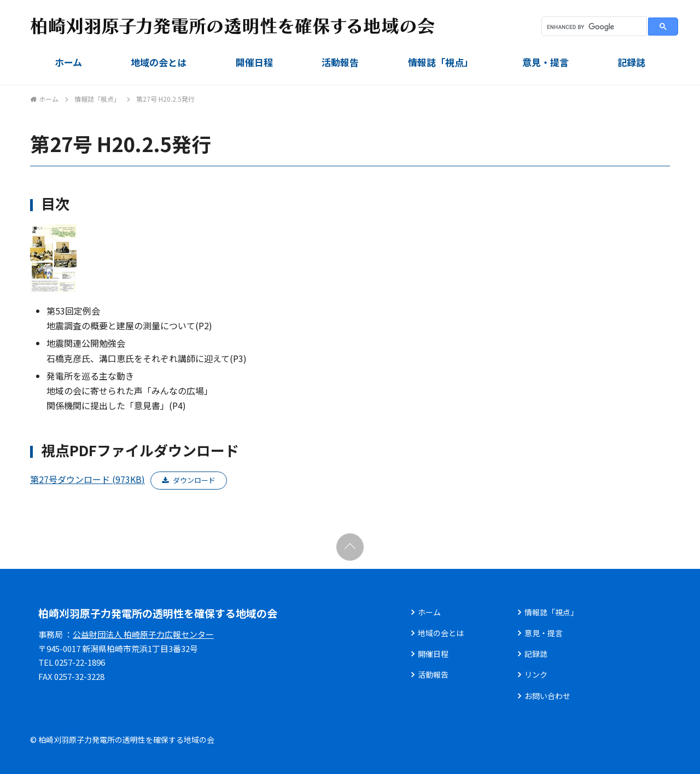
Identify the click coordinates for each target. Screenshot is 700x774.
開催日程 (254, 62)
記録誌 (631, 62)
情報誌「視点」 (441, 62)
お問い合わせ (547, 696)
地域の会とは (159, 62)
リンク (536, 674)
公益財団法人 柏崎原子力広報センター (143, 634)
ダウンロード (194, 480)
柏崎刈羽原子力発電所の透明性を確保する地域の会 (158, 613)
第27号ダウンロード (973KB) (87, 479)
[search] (593, 27)
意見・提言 (546, 62)
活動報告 (340, 62)
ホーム (68, 62)
